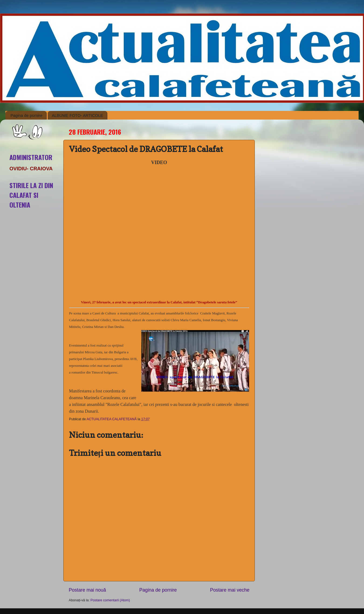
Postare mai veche (230, 590)
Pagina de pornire (26, 115)
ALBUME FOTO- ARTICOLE (77, 115)
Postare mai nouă (87, 590)
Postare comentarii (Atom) (110, 600)
